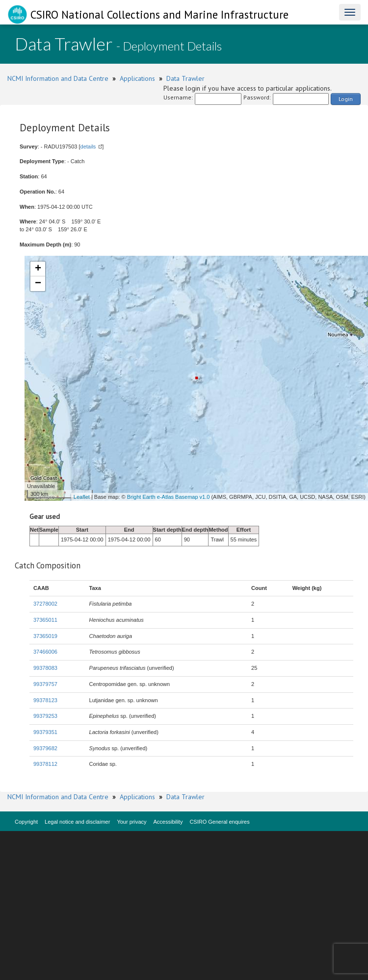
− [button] (38, 284)
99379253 (45, 716)
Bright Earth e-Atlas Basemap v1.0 (169, 497)
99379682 (45, 748)
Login (346, 99)
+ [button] (38, 269)
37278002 (45, 604)
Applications (137, 78)
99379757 (45, 684)
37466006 (45, 652)
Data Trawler (185, 78)
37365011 (45, 620)
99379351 (45, 732)
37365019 (45, 636)
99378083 (45, 668)
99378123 (45, 700)
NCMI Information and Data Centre (58, 78)
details (88, 147)
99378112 (45, 764)
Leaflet (82, 497)
